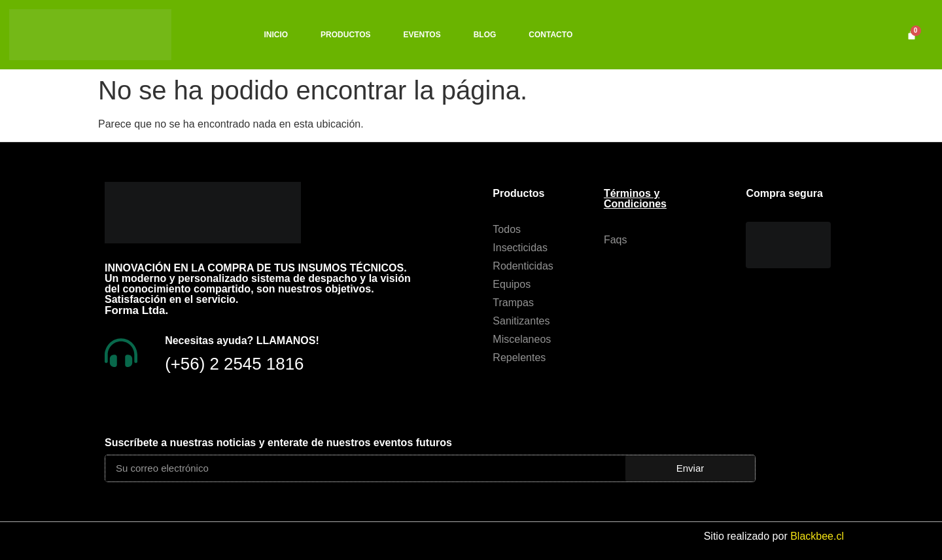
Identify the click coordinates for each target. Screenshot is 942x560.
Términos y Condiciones (635, 199)
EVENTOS (422, 35)
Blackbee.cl (817, 536)
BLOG (485, 35)
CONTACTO (550, 35)
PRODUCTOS (345, 35)
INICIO (276, 35)
